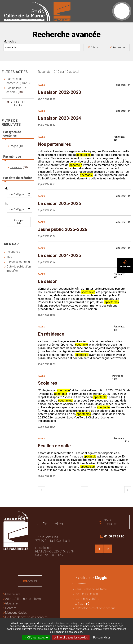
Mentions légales (16, 612)
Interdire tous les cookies (71, 638)
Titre (9, 257)
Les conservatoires (87, 599)
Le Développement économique (95, 608)
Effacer (95, 47)
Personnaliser (102, 638)
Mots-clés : (10, 42)
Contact (11, 608)
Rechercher (119, 47)
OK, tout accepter (36, 638)
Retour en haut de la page (128, 512)
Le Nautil (80, 604)
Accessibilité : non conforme (24, 599)
